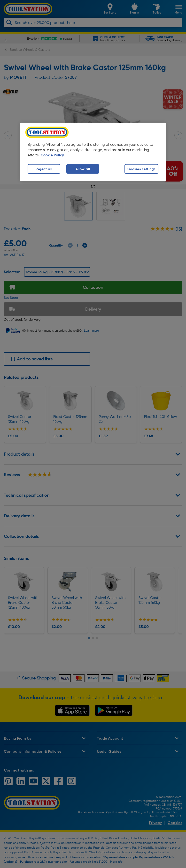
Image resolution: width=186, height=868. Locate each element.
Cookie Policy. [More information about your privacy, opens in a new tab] (53, 155)
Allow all (83, 169)
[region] (93, 152)
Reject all (44, 169)
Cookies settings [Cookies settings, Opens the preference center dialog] (141, 169)
